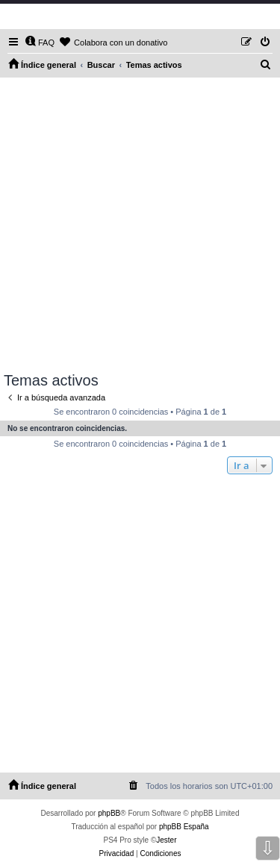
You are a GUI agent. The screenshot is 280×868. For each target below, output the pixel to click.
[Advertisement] (140, 225)
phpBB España (184, 827)
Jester (166, 840)
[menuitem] (40, 43)
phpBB (109, 813)
